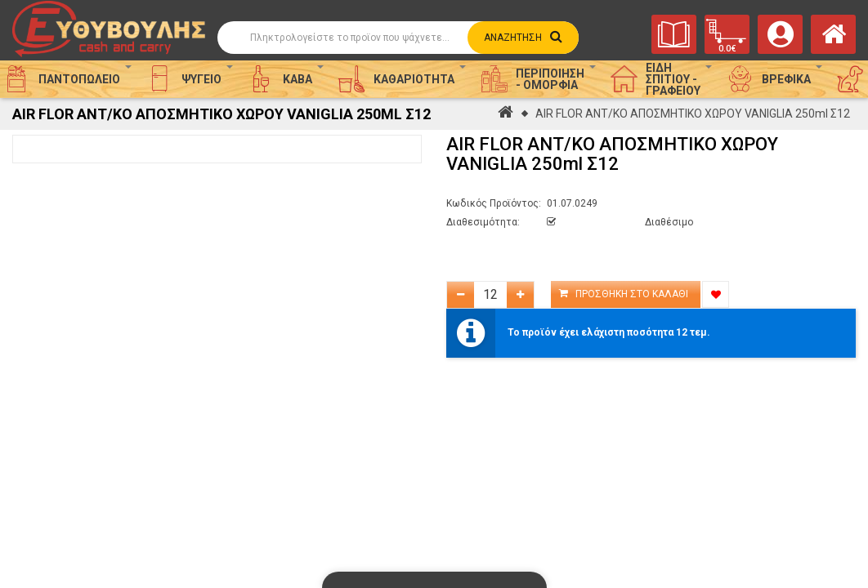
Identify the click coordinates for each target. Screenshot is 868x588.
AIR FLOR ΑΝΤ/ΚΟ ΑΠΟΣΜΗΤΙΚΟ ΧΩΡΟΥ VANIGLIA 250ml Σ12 (693, 114)
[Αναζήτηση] (397, 38)
